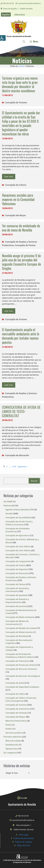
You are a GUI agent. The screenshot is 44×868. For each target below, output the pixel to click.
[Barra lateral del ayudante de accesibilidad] (3, 38)
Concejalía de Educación (17, 455)
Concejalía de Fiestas (25, 245)
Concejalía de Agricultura (17, 535)
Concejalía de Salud (15, 683)
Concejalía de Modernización (19, 632)
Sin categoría (10, 753)
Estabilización (12, 745)
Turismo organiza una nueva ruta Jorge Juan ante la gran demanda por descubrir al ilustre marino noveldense (20, 84)
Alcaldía (9, 513)
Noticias (7, 506)
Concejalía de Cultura (16, 185)
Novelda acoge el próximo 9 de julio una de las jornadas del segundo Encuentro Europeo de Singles (21, 262)
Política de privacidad (24, 838)
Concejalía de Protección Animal (21, 665)
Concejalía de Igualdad (16, 595)
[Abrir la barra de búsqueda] (24, 41)
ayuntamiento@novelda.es (30, 3)
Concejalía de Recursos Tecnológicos (23, 676)
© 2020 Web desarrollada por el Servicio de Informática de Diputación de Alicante (22, 861)
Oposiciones (11, 749)
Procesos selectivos (13, 737)
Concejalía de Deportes (16, 569)
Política (9, 729)
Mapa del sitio (24, 845)
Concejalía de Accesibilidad (18, 517)
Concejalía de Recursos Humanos (21, 669)
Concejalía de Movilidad (17, 636)
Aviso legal (24, 835)
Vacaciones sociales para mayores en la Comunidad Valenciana (18, 199)
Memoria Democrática (16, 721)
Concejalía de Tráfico (15, 694)
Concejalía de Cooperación (18, 561)
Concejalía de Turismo (16, 103)
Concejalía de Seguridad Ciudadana (22, 687)
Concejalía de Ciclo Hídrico (18, 546)
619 (14, 466)
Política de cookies (24, 842)
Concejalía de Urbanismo (17, 709)
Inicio (22, 66)
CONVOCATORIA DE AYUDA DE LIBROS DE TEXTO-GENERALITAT (21, 411)
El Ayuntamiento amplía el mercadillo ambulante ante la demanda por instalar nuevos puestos (21, 336)
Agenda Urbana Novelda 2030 (20, 509)
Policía (9, 725)
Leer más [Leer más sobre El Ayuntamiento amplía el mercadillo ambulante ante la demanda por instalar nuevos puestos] (9, 385)
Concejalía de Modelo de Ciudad (21, 628)
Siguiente (23, 466)
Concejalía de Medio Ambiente (20, 617)
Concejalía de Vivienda (16, 713)
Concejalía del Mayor (15, 215)
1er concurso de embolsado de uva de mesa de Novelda (21, 228)
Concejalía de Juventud (16, 606)
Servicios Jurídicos (14, 733)
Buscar (34, 481)
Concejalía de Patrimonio (17, 661)
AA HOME (8, 502)
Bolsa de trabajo (13, 741)
